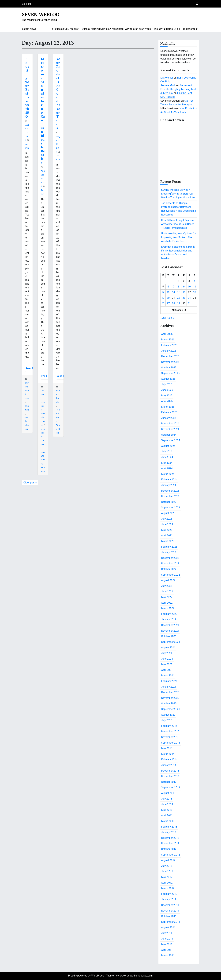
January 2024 (169, 485)
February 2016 (169, 726)
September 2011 (171, 922)
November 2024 (170, 429)
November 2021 (170, 631)
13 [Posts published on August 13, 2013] (168, 292)
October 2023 (169, 502)
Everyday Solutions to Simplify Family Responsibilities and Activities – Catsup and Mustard (178, 253)
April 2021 (167, 670)
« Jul (163, 318)
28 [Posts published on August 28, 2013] (173, 303)
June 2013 (167, 804)
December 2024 (170, 424)
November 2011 (170, 911)
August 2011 (168, 927)
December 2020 (170, 692)
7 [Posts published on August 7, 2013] (174, 287)
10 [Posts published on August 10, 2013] (189, 287)
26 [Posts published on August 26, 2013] (163, 303)
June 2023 (167, 524)
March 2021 (168, 675)
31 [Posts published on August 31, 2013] (189, 303)
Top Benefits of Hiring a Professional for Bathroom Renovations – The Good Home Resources (179, 209)
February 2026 (169, 345)
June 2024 (167, 457)
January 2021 (169, 687)
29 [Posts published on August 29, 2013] (179, 303)
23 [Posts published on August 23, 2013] (184, 298)
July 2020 (167, 720)
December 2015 (170, 731)
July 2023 (167, 519)
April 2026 (167, 334)
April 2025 (167, 401)
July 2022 (167, 586)
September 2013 (171, 787)
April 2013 (167, 815)
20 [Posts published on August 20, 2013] (168, 298)
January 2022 (169, 619)
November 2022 (170, 564)
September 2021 (171, 642)
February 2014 (169, 759)
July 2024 (167, 452)
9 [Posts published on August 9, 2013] (184, 287)
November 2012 (170, 843)
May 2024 (167, 463)
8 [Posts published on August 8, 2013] (179, 287)
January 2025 (169, 418)
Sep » (171, 318)
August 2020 (168, 715)
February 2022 (169, 614)
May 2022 (167, 597)
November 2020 (170, 698)
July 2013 (167, 799)
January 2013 (169, 832)
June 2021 (167, 659)
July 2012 (167, 866)
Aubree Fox (167, 93)
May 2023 (167, 530)
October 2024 (169, 435)
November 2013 (170, 776)
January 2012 (169, 899)
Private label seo (27, 391)
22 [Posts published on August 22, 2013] (179, 298)
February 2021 (169, 681)
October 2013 (169, 782)
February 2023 (169, 547)
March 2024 (168, 474)
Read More (32, 368)
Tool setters (58, 429)
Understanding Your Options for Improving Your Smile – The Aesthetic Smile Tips (179, 237)
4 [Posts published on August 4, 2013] (194, 281)
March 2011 (168, 955)
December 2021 (170, 625)
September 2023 (171, 508)
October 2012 (169, 849)
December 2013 (170, 771)
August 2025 (168, 379)
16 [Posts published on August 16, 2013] (184, 292)
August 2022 (168, 580)
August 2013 (168, 793)
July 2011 (167, 933)
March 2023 (168, 541)
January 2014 (169, 765)
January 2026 (169, 351)
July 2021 (167, 653)
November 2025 (170, 362)
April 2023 (167, 536)
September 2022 (171, 575)
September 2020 (171, 709)
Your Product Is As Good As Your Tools (58, 93)
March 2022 (168, 608)
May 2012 (167, 877)
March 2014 (168, 754)
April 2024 (167, 468)
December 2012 (170, 838)
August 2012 (168, 860)
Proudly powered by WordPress (86, 976)
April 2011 (167, 950)
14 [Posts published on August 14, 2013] (173, 292)
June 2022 (167, 592)
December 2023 (170, 491)
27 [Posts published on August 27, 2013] (168, 303)
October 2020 (169, 703)
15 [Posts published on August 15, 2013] (179, 292)
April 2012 (167, 883)
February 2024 (169, 480)
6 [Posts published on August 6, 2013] (168, 287)
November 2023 (170, 496)
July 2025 (167, 384)
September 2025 (171, 373)
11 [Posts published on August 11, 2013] (195, 287)
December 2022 (170, 558)
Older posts (30, 483)
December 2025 (170, 356)
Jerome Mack (168, 85)
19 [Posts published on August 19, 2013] (163, 298)
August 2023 (168, 513)
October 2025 (169, 368)
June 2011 (167, 939)
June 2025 (167, 390)
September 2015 (171, 743)
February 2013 (169, 827)
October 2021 (169, 636)
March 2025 (168, 407)
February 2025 (169, 412)
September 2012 (171, 855)
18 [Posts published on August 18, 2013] (195, 292)
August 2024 (168, 446)
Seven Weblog (41, 14)
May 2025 (167, 396)
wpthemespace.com (141, 976)
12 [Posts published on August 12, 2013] (163, 292)
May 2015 (167, 748)
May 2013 (167, 810)
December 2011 (170, 905)
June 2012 (167, 871)
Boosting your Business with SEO (27, 88)
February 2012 (169, 894)
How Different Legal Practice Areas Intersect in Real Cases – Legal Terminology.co (178, 224)
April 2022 (167, 603)
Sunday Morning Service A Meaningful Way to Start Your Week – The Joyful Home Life (178, 194)
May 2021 (167, 664)
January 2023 (169, 552)
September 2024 (171, 440)
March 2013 (168, 821)
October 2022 (169, 569)
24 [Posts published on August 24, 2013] (189, 298)
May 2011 (167, 944)
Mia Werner (167, 78)
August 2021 (168, 647)
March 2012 (168, 888)
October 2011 (169, 916)
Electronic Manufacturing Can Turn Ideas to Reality (43, 111)
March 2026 (168, 340)
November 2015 (170, 737)
